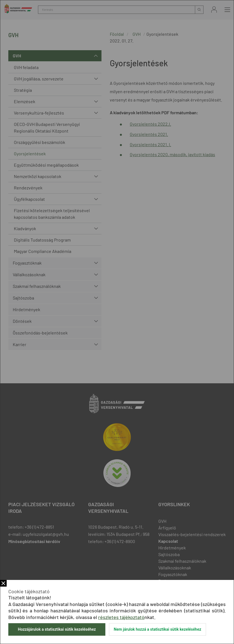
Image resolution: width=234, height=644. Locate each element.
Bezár (3, 583)
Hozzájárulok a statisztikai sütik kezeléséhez (57, 629)
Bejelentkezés (214, 10)
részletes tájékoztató (121, 617)
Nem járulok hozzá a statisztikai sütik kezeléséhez (157, 629)
